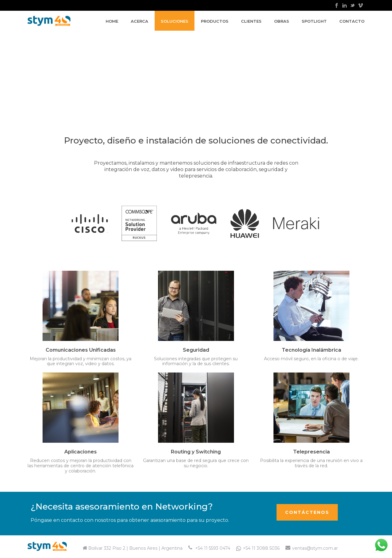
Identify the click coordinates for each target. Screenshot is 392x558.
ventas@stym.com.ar (315, 548)
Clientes (251, 21)
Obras (282, 21)
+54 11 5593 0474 (213, 548)
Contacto (352, 21)
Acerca (139, 21)
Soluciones (175, 21)
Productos (215, 21)
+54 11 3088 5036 (261, 548)
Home (112, 21)
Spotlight (314, 21)
